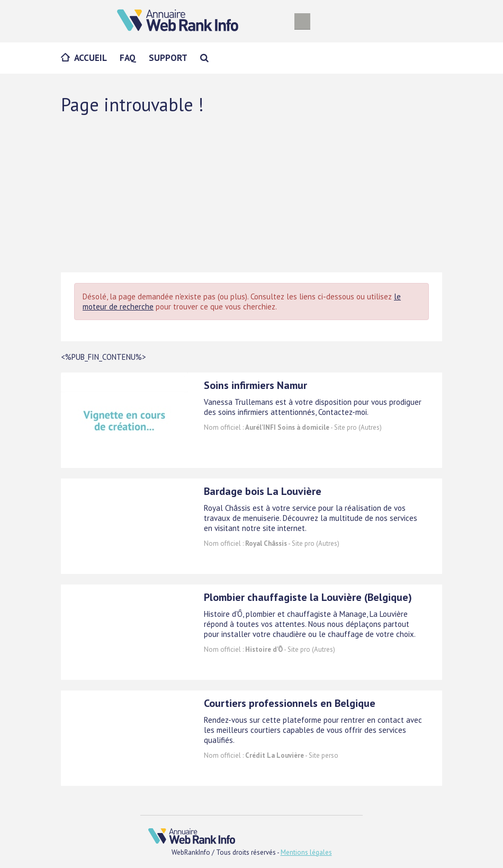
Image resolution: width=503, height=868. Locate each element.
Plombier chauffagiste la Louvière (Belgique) (308, 597)
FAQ (128, 58)
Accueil (91, 58)
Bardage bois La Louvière (263, 491)
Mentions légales (306, 852)
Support (168, 58)
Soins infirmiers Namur (255, 385)
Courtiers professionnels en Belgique (290, 703)
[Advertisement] (251, 193)
